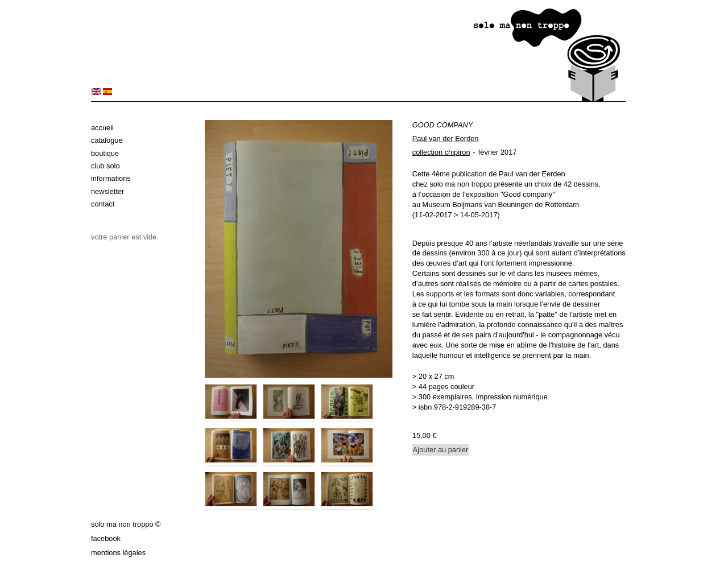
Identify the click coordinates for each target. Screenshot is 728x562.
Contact (103, 204)
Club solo (106, 166)
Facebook (106, 538)
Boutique (105, 153)
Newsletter (107, 191)
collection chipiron (441, 152)
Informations (111, 178)
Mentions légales (118, 553)
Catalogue (107, 140)
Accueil (102, 128)
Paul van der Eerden (446, 139)
